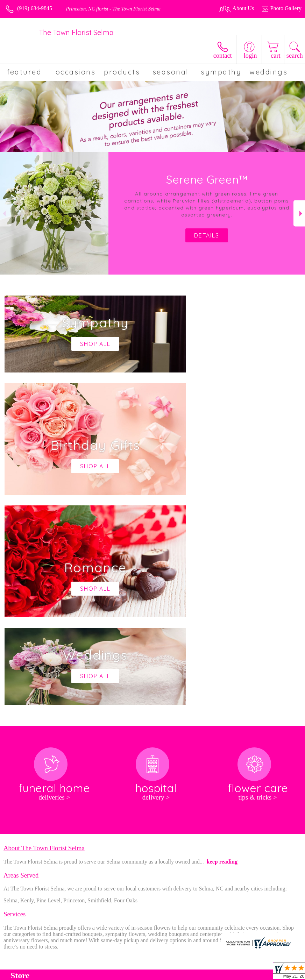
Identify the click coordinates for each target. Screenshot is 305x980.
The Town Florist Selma (76, 32)
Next (299, 214)
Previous (6, 214)
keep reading (222, 652)
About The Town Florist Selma (44, 638)
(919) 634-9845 (35, 8)
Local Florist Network (237, 973)
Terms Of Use (155, 973)
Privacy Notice (192, 973)
